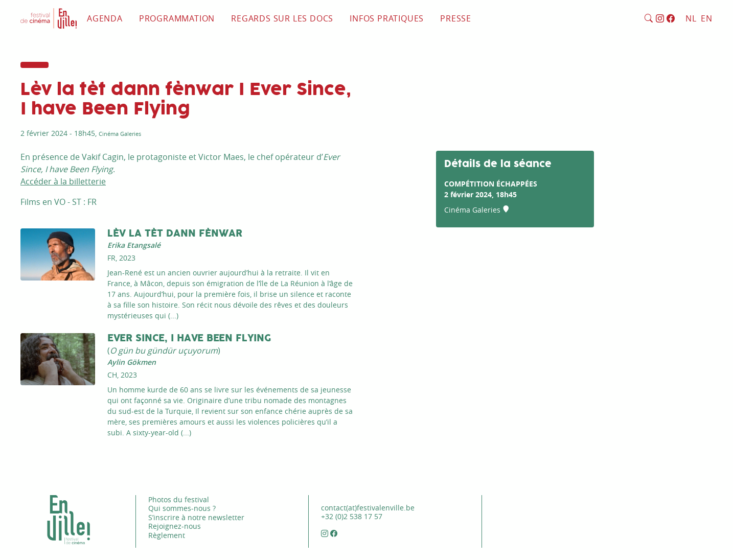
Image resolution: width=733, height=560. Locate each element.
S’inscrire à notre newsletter (196, 517)
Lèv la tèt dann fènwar (175, 234)
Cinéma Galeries (120, 134)
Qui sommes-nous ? (182, 508)
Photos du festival (179, 499)
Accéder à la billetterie (63, 181)
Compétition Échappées (491, 184)
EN (707, 18)
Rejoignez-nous (175, 526)
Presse (456, 18)
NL (691, 18)
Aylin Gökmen (132, 362)
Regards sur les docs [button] (282, 18)
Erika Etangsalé (134, 245)
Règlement (167, 535)
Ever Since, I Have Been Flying (189, 339)
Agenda (105, 18)
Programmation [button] (177, 18)
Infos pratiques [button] (387, 18)
